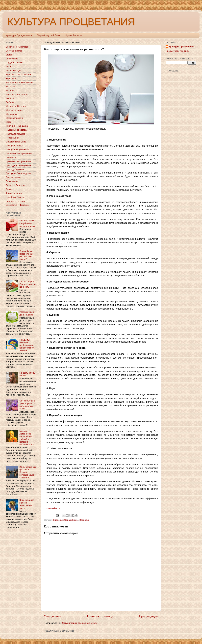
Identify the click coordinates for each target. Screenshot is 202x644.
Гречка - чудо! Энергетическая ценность (28, 284)
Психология (12, 181)
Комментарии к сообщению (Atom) (79, 623)
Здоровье (84, 520)
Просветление (13, 177)
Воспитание (12, 59)
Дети (8, 67)
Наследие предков (15, 134)
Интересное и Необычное (19, 82)
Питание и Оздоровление (19, 153)
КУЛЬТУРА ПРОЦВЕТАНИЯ (71, 22)
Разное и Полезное (16, 185)
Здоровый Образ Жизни (66, 520)
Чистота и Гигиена (15, 201)
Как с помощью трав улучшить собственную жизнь (27, 405)
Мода (9, 122)
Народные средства (16, 130)
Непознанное (13, 138)
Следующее (53, 616)
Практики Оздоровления (18, 161)
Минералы (11, 114)
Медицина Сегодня (16, 106)
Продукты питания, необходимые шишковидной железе (27, 345)
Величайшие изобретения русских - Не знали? (26, 255)
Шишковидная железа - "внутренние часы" (27, 504)
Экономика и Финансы (17, 205)
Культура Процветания (19, 35)
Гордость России (14, 63)
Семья (9, 189)
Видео (9, 55)
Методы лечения (14, 110)
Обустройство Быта (16, 142)
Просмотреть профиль (177, 51)
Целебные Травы (15, 197)
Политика (11, 157)
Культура (10, 98)
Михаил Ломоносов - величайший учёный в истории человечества (26, 438)
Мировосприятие (15, 118)
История (10, 90)
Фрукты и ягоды (14, 193)
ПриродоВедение (15, 169)
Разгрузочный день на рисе (26, 313)
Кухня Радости (74, 35)
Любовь (10, 102)
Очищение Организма (17, 150)
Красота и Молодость (17, 94)
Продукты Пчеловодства (19, 173)
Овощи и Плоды (14, 146)
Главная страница (100, 616)
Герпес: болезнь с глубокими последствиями (28, 223)
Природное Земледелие (18, 165)
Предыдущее (149, 616)
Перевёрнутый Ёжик (49, 35)
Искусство (11, 86)
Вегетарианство (14, 51)
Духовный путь (13, 71)
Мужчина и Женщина (17, 126)
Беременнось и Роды (17, 47)
